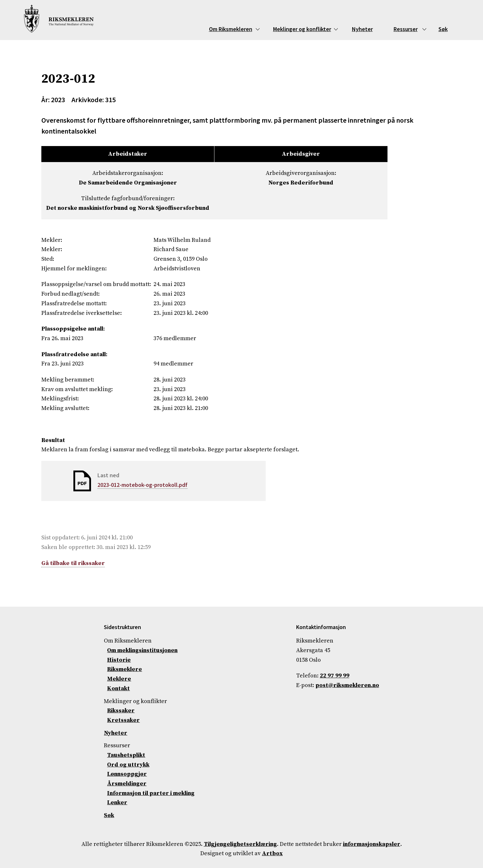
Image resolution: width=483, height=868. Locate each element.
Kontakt (118, 688)
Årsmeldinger (127, 784)
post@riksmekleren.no (347, 685)
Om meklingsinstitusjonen (142, 650)
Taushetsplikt (126, 755)
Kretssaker (123, 720)
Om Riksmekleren (231, 29)
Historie (119, 660)
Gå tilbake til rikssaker (73, 563)
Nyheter (362, 29)
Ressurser (406, 29)
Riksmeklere (125, 669)
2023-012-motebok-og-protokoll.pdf (142, 485)
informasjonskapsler (372, 844)
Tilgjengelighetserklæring (240, 844)
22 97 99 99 (335, 676)
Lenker (117, 802)
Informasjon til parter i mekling (151, 793)
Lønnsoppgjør (127, 774)
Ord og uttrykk (128, 765)
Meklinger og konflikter (302, 29)
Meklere (119, 679)
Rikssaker (121, 711)
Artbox (272, 853)
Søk (443, 29)
